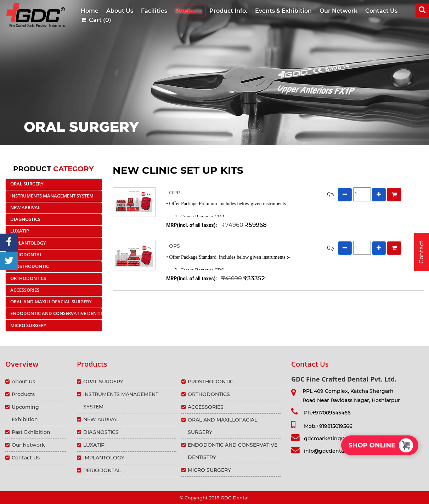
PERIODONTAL (26, 254)
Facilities (154, 11)
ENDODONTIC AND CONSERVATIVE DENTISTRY (56, 313)
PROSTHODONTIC (30, 266)
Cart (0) (96, 20)
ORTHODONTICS (28, 278)
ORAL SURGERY (27, 184)
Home (90, 11)
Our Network (338, 11)
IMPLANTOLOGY (28, 243)
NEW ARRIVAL (25, 207)
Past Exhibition (31, 432)
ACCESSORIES (25, 290)
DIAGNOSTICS (25, 219)
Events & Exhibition (283, 11)
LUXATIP (20, 231)
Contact (421, 252)
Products (188, 11)
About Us (120, 11)
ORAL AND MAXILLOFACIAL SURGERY (51, 302)
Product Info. (228, 11)
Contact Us (381, 11)
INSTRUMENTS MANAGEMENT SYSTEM (52, 196)
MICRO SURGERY (28, 325)
